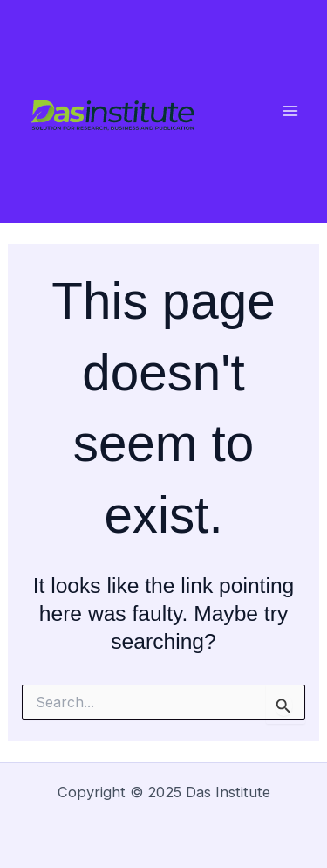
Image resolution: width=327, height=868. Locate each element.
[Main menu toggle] (290, 111)
